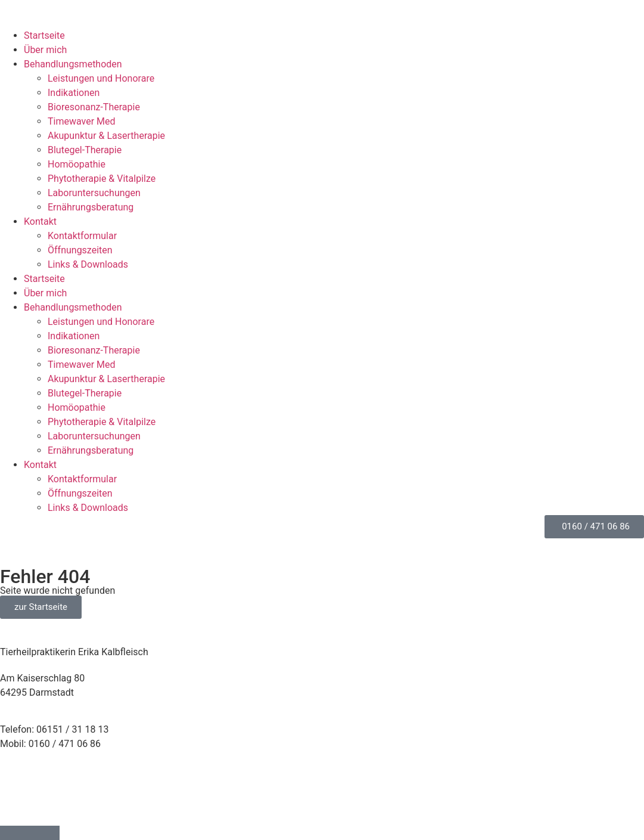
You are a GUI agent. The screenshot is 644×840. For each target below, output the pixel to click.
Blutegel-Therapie (85, 150)
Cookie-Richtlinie (35, 810)
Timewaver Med (82, 121)
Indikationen (74, 93)
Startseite (44, 35)
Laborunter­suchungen (94, 193)
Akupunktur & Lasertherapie (106, 136)
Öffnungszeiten (80, 250)
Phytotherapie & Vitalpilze (102, 179)
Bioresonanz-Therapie (94, 107)
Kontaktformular (82, 236)
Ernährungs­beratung (91, 207)
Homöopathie (77, 164)
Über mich (45, 50)
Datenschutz (27, 796)
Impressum (24, 781)
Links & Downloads (88, 264)
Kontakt (40, 221)
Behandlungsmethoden (73, 64)
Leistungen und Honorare (101, 78)
